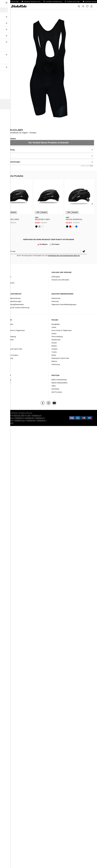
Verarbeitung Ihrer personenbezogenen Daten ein (64, 256)
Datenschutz (56, 298)
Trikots (7, 327)
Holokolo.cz (9, 418)
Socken (7, 343)
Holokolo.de (31, 420)
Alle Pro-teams (57, 392)
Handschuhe (9, 340)
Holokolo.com (20, 420)
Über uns (8, 277)
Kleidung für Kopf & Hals (13, 349)
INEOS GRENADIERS (59, 383)
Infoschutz (55, 301)
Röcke (54, 355)
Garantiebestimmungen (13, 301)
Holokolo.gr (9, 423)
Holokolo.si (9, 420)
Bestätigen (84, 251)
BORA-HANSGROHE (59, 380)
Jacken (7, 333)
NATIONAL (55, 389)
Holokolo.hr (41, 420)
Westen (7, 352)
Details (6, 156)
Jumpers (55, 349)
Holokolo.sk (36, 415)
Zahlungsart (56, 277)
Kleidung (8, 380)
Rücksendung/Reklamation (14, 304)
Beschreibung (9, 150)
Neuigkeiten (9, 324)
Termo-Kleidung (10, 337)
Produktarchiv (10, 283)
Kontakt (7, 280)
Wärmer (8, 346)
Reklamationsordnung (13, 298)
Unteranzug (9, 358)
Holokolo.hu (29, 418)
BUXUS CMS (19, 415)
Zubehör (8, 383)
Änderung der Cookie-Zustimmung (17, 308)
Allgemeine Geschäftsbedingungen (64, 304)
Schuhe (8, 386)
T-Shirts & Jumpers (12, 355)
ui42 (29, 415)
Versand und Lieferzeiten (60, 280)
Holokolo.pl (19, 418)
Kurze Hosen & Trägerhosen (15, 330)
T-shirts (54, 352)
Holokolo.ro (40, 418)
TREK (54, 386)
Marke (7, 389)
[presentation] (5, 204)
